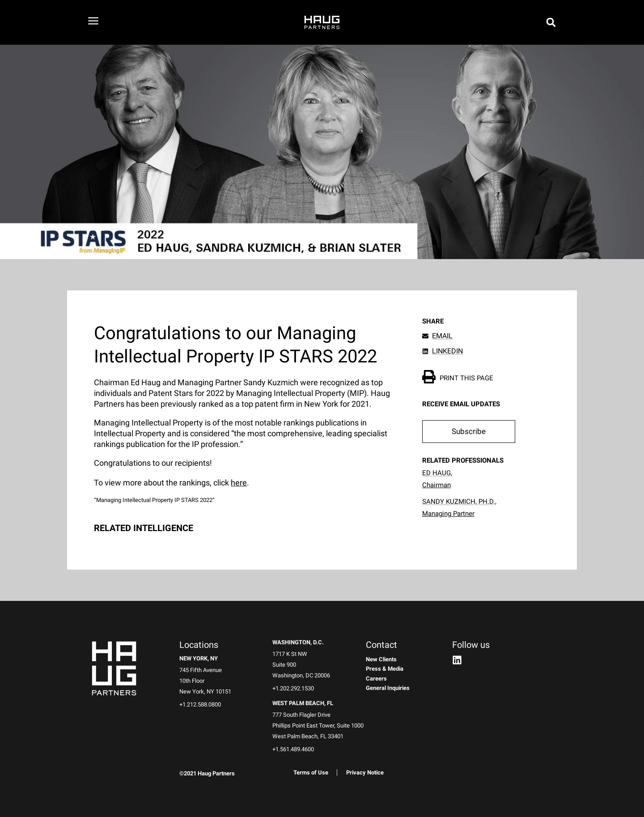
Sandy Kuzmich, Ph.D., (459, 502)
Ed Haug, (437, 473)
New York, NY (199, 658)
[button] (469, 432)
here (239, 483)
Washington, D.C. (298, 642)
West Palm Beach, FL (303, 703)
